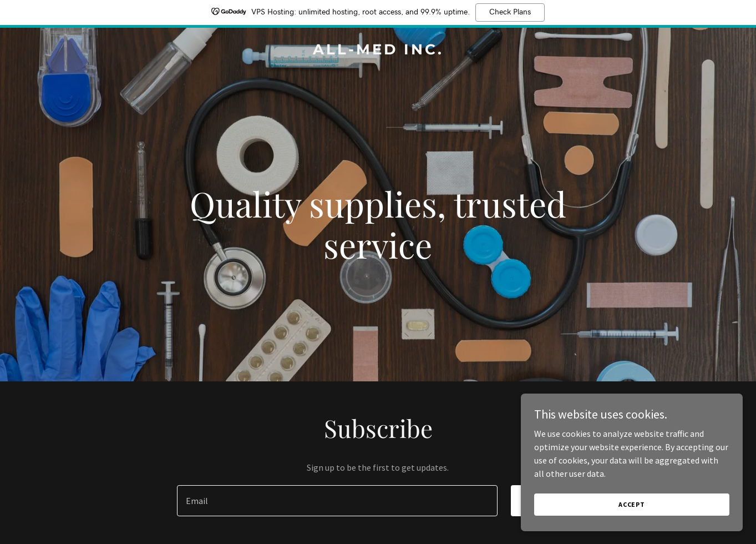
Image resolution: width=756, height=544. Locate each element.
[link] (378, 51)
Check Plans (510, 12)
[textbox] (337, 501)
